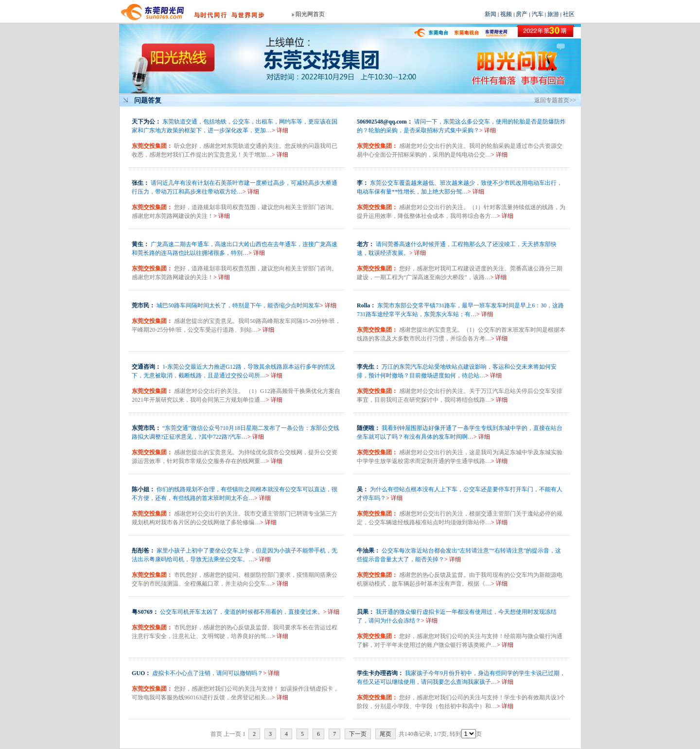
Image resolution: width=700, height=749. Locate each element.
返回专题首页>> (555, 100)
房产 (522, 14)
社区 (569, 14)
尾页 (385, 734)
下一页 (358, 734)
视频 (506, 14)
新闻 (490, 14)
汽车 (538, 14)
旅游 (553, 14)
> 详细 (280, 130)
